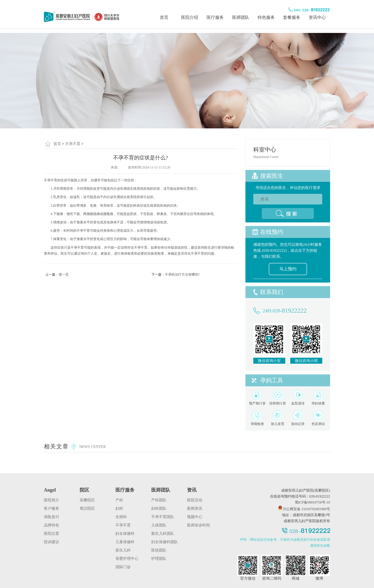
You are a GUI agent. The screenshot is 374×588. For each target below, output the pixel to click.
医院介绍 (190, 17)
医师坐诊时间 (198, 525)
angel (50, 490)
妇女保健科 (125, 533)
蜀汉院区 (87, 508)
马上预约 (288, 269)
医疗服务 (215, 17)
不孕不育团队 (163, 517)
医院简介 (52, 500)
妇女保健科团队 (165, 542)
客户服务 (52, 508)
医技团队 (159, 550)
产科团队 (159, 500)
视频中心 (195, 517)
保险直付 (52, 517)
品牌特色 (52, 525)
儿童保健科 (125, 542)
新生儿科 (123, 550)
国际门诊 (123, 567)
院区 (84, 490)
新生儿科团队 (163, 533)
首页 (164, 17)
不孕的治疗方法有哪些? (182, 275)
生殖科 (121, 517)
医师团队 (241, 17)
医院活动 (195, 500)
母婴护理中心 (127, 559)
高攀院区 (87, 500)
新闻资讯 (195, 508)
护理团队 (159, 559)
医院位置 (52, 533)
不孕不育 (73, 144)
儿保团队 (159, 525)
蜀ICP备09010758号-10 (312, 502)
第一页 (64, 275)
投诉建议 (52, 542)
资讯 (192, 490)
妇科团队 (159, 508)
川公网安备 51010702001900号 (304, 509)
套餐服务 (292, 17)
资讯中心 (317, 17)
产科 (119, 500)
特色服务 (266, 17)
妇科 (119, 508)
